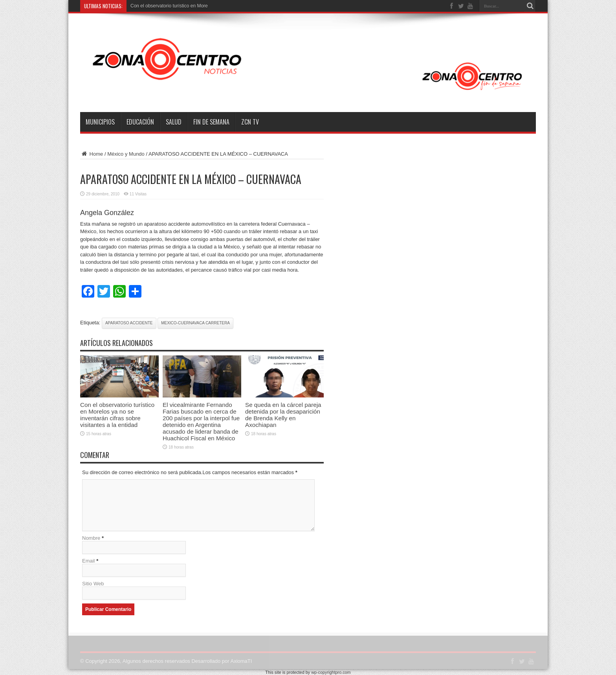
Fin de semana (211, 122)
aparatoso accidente (129, 323)
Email (89, 561)
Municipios (100, 122)
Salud (174, 122)
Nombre (91, 538)
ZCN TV (250, 122)
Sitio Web (93, 584)
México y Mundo (126, 154)
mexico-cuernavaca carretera (195, 323)
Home (92, 154)
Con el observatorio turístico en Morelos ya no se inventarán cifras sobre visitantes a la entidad (117, 415)
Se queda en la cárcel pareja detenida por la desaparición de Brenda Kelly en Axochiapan (283, 415)
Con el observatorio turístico (160, 6)
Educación (140, 122)
